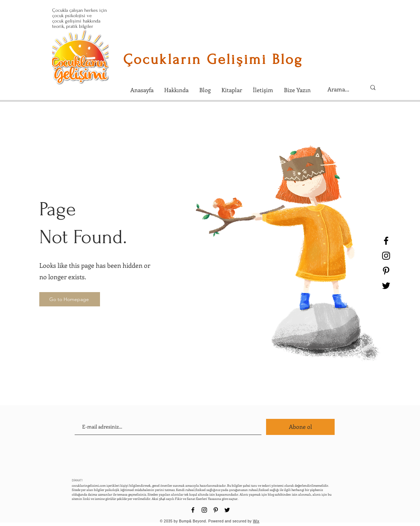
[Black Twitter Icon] (386, 286)
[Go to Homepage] (70, 299)
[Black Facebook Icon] (386, 241)
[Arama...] (341, 89)
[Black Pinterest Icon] (386, 271)
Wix (256, 521)
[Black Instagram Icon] (386, 256)
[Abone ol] (300, 427)
